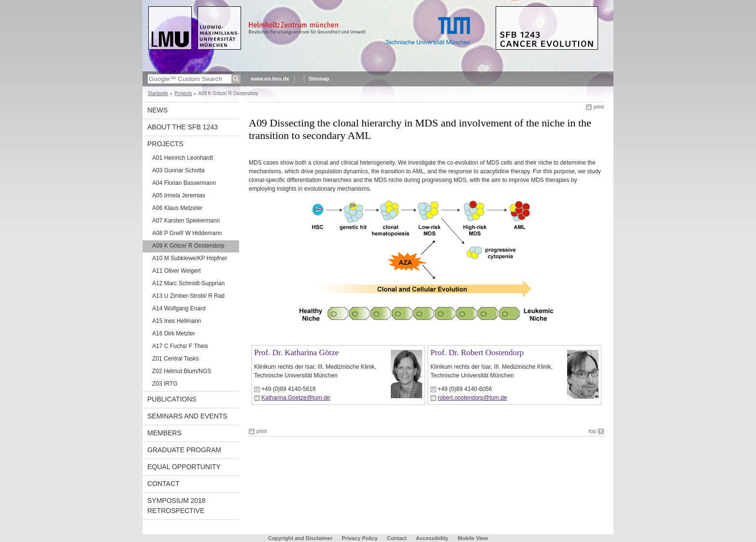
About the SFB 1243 (183, 127)
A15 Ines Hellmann (177, 321)
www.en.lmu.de (270, 79)
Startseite (158, 93)
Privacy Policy (360, 538)
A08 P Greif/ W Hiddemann (187, 233)
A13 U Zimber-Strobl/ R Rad (188, 296)
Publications (172, 399)
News (157, 110)
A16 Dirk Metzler (174, 334)
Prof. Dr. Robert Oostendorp (477, 353)
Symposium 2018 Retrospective (177, 506)
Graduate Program (184, 450)
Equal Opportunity (184, 467)
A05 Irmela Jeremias (179, 195)
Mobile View (473, 538)
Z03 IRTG (165, 384)
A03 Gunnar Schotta (178, 170)
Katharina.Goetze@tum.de (296, 398)
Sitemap (319, 79)
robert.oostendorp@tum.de (472, 398)
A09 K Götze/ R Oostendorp (188, 246)
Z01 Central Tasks (176, 359)
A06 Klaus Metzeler (177, 208)
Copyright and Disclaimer (300, 538)
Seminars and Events (187, 416)
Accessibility (433, 538)
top (592, 431)
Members (164, 433)
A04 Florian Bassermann (184, 183)
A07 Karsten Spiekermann (186, 221)
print (599, 107)
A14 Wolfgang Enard (179, 308)
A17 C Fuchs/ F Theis (180, 346)
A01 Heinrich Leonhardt (183, 158)
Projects (183, 93)
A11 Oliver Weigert (176, 271)
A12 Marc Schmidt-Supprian (188, 283)
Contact (164, 484)
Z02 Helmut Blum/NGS (182, 371)
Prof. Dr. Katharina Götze (296, 353)
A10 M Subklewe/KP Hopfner (190, 258)
